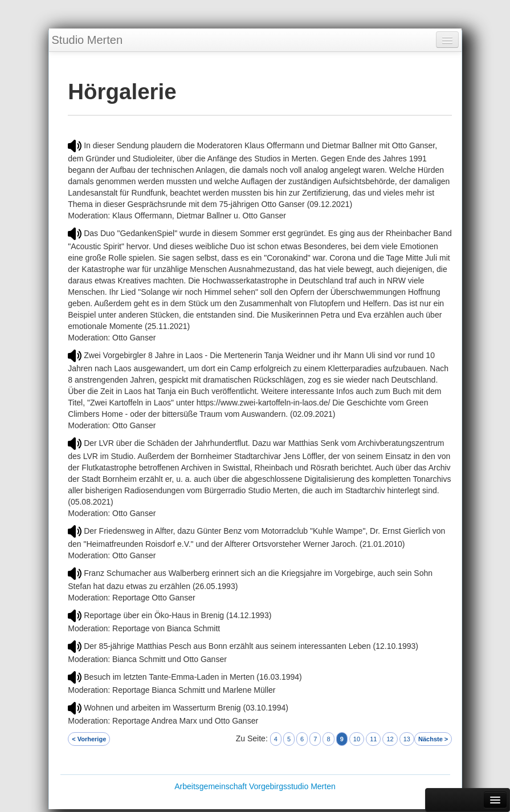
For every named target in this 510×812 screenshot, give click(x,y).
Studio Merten (87, 40)
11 (373, 739)
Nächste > (433, 739)
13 (407, 739)
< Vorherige (89, 739)
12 (390, 739)
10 (357, 739)
